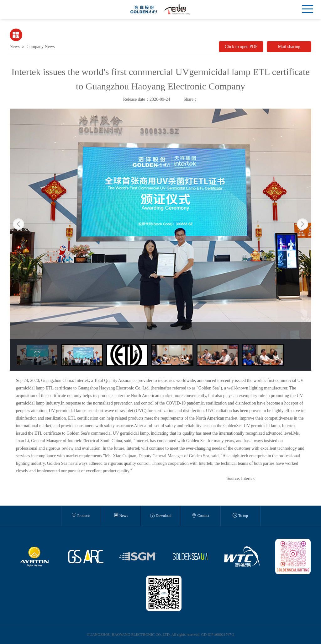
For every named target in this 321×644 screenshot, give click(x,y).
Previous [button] (18, 224)
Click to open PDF (241, 47)
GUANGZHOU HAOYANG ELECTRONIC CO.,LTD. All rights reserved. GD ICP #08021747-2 (161, 635)
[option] (161, 224)
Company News (41, 47)
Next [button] (303, 224)
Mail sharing (289, 47)
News (15, 47)
